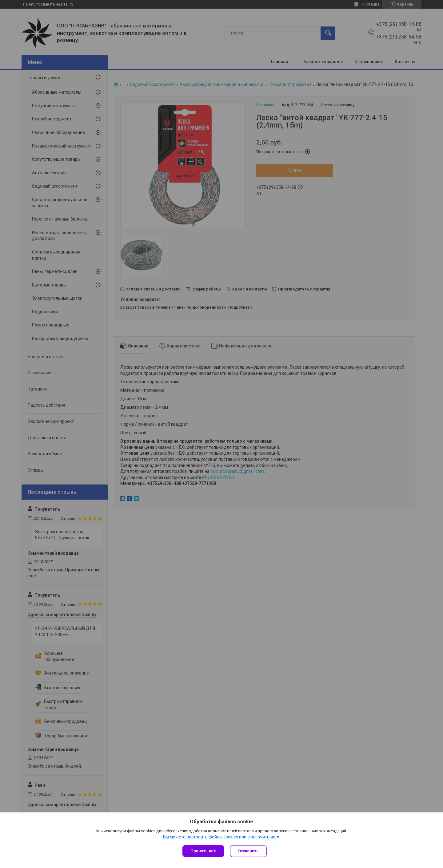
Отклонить (248, 851)
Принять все (203, 851)
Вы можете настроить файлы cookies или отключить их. (220, 837)
